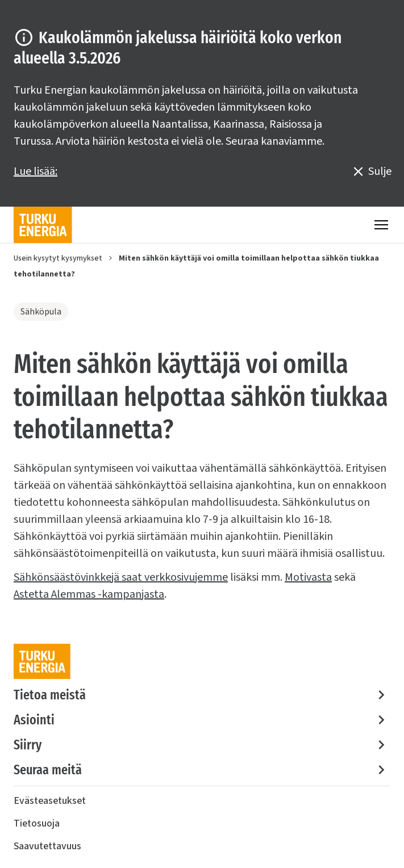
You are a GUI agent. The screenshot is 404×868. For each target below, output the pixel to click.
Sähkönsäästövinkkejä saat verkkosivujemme (121, 577)
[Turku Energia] (43, 225)
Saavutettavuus (47, 846)
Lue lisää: (36, 171)
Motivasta (308, 577)
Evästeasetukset (50, 801)
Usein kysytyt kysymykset (58, 258)
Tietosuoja (37, 823)
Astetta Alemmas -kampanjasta (89, 594)
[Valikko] (381, 225)
